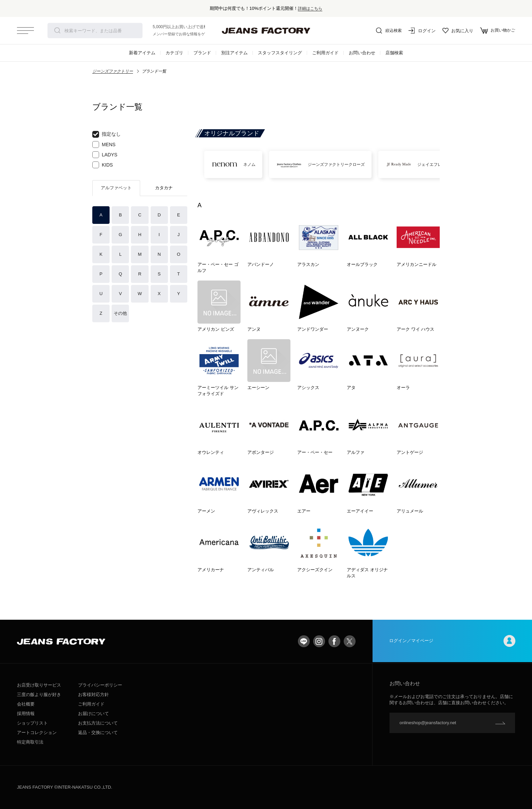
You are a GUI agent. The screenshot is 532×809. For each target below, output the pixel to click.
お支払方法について (98, 723)
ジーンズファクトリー (113, 71)
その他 (120, 313)
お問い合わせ (362, 53)
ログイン (420, 31)
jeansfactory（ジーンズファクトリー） (266, 31)
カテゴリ (174, 53)
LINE (304, 641)
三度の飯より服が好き (39, 695)
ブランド (202, 53)
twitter (350, 641)
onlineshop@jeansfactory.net (428, 723)
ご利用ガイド (325, 53)
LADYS (105, 155)
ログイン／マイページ (452, 641)
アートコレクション (37, 733)
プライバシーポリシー (100, 685)
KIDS (103, 165)
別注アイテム (234, 53)
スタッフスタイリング (280, 53)
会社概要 (26, 704)
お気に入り (456, 31)
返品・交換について (98, 733)
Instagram (319, 641)
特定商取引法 (30, 742)
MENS (104, 145)
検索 (57, 31)
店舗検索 (394, 53)
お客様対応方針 (93, 695)
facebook (334, 641)
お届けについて (93, 714)
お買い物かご (497, 31)
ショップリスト (32, 723)
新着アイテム (142, 53)
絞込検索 (386, 31)
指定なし (107, 134)
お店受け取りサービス (39, 685)
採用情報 (26, 714)
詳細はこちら (310, 8)
